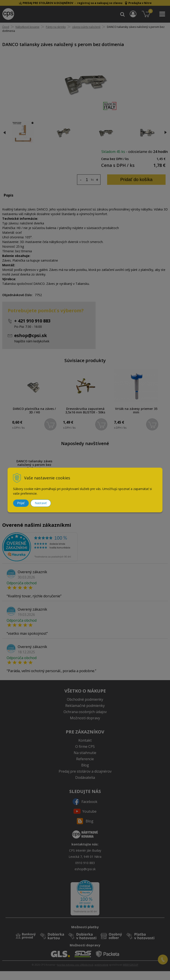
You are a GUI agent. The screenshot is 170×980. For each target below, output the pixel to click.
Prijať (21, 503)
